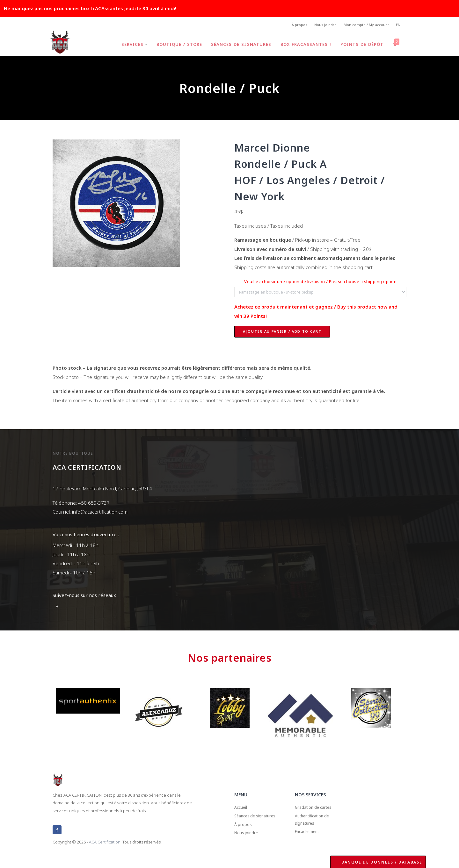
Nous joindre (320, 26)
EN (398, 26)
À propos (292, 26)
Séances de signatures (238, 46)
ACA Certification (105, 843)
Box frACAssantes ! (303, 46)
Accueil (242, 810)
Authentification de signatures (316, 825)
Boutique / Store (175, 46)
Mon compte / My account (364, 26)
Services (129, 46)
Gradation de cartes (317, 810)
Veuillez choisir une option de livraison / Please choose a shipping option (320, 283)
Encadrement (310, 840)
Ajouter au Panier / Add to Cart (282, 333)
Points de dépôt (360, 46)
